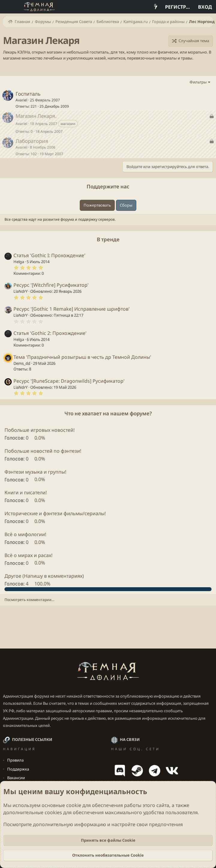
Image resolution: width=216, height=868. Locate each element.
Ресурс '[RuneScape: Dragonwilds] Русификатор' (69, 381)
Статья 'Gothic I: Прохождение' (49, 255)
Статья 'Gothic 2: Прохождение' (50, 333)
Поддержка (18, 769)
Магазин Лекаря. (36, 116)
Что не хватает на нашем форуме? (108, 413)
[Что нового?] (156, 7)
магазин (68, 124)
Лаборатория (32, 141)
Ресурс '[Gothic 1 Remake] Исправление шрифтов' (72, 309)
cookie (74, 805)
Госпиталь (28, 94)
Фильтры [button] (198, 82)
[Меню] (8, 7)
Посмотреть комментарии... (29, 600)
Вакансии (16, 778)
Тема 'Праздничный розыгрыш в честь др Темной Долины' (82, 357)
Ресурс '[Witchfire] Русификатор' (51, 285)
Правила (15, 760)
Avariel (21, 100)
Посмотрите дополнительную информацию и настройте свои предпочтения (93, 824)
